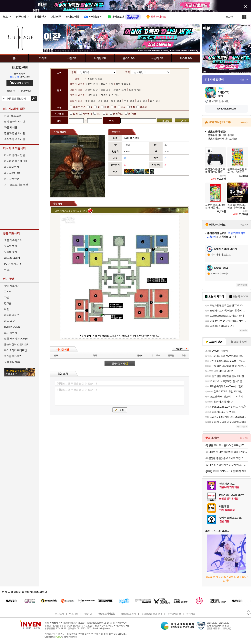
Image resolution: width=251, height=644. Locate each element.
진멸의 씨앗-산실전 (111, 95)
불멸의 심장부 (123, 84)
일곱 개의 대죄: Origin (16, 339)
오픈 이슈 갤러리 (13, 240)
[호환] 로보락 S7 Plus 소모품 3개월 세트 (226, 471)
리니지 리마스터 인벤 (16, 161)
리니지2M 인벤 (12, 173)
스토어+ (244, 122)
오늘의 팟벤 (11, 252)
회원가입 (11, 91)
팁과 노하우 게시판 (15, 122)
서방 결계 (103, 100)
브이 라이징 (11, 333)
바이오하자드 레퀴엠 (15, 350)
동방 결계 (91, 100)
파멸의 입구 (92, 89)
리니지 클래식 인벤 (15, 155)
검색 (34, 98)
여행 (7, 309)
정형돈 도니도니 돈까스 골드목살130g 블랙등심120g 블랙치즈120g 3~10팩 (227, 445)
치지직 (8, 292)
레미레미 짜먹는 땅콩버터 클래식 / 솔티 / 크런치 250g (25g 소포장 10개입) (227, 452)
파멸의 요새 (120, 89)
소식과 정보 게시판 (15, 139)
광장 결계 (142, 100)
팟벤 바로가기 (12, 286)
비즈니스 (74, 614)
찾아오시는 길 (174, 614)
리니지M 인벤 (12, 167)
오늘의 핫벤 (11, 246)
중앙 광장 (106, 89)
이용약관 (88, 614)
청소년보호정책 (128, 614)
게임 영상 (9, 321)
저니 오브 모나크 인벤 (16, 185)
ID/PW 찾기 (27, 91)
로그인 (229, 17)
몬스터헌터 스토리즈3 (16, 344)
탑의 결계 (155, 100)
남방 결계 (116, 100)
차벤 (7, 297)
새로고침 (241, 285)
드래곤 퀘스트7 (12, 356)
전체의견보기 (120, 363)
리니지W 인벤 (12, 179)
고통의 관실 (92, 84)
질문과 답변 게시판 (15, 133)
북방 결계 (129, 100)
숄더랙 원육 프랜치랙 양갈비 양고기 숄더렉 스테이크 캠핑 (227, 465)
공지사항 (191, 614)
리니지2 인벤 (20, 68)
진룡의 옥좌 (135, 89)
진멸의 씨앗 (92, 95)
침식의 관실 (107, 84)
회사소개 (59, 614)
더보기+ (244, 80)
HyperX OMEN (12, 327)
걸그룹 (8, 303)
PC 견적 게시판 (13, 264)
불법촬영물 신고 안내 (152, 614)
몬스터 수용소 (95, 78)
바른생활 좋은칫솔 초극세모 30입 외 (225, 458)
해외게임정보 (11, 315)
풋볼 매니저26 (12, 362)
